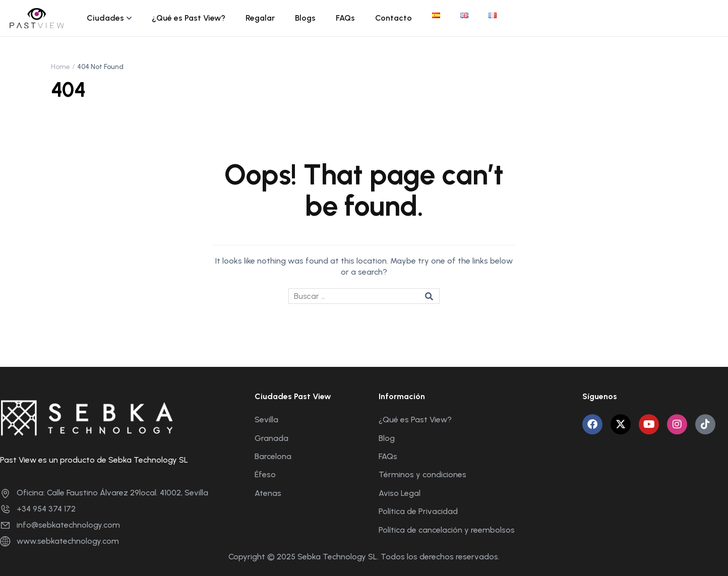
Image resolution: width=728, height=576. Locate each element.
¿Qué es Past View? (189, 18)
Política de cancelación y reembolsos (447, 530)
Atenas (268, 493)
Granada (271, 438)
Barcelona (273, 456)
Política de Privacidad (418, 511)
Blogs (305, 18)
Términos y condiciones (422, 474)
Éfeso (265, 474)
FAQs (345, 18)
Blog (387, 438)
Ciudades (105, 18)
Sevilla (266, 420)
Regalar (260, 18)
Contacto (393, 18)
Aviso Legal (400, 493)
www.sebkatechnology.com (59, 541)
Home (60, 67)
